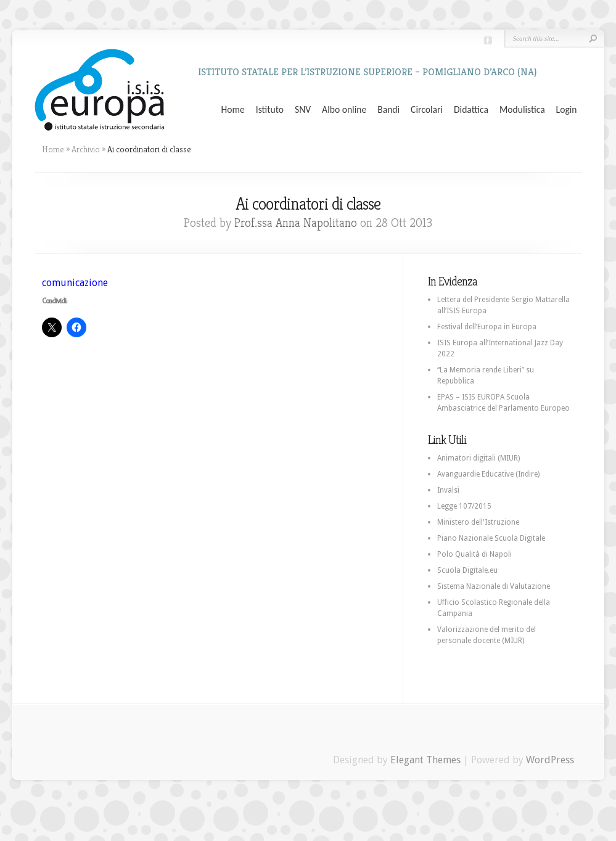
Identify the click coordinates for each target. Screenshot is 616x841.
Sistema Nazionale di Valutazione (494, 586)
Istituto (270, 110)
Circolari (427, 110)
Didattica (471, 110)
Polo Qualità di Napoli (474, 554)
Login (567, 110)
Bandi (388, 110)
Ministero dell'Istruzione (478, 522)
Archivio (86, 149)
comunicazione (75, 283)
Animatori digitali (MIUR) (478, 458)
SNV (303, 110)
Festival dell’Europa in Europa (487, 327)
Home (233, 110)
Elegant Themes (425, 760)
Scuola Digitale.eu (467, 570)
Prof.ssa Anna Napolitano (296, 223)
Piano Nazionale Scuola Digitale (491, 538)
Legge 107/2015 (464, 506)
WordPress (550, 760)
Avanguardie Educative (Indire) (488, 474)
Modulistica (522, 110)
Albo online (344, 110)
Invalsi (448, 490)
